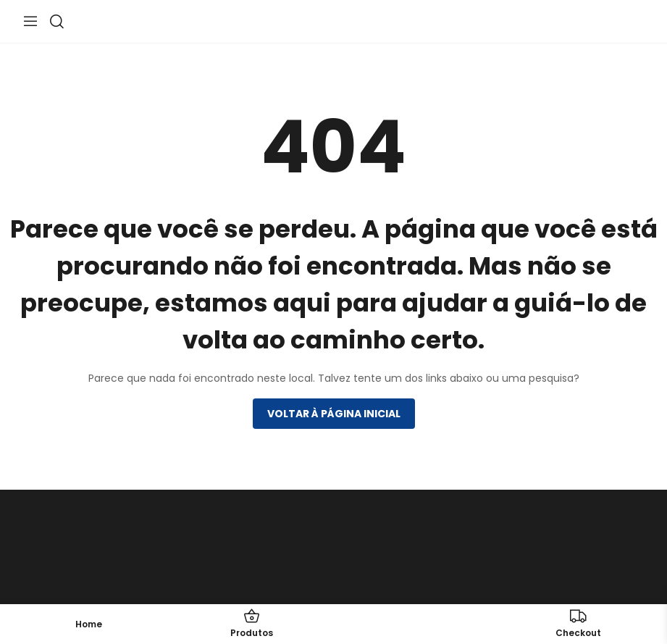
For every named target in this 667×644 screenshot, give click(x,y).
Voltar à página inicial (334, 414)
